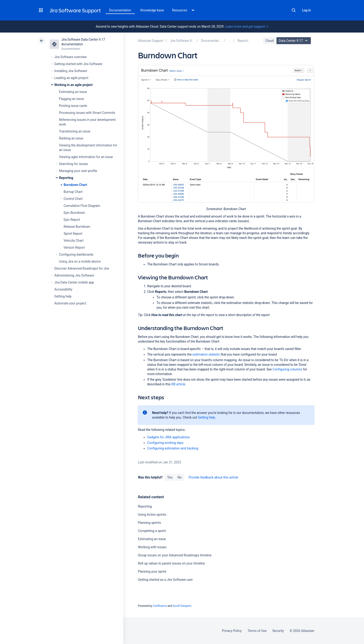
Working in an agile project (73, 85)
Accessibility (63, 289)
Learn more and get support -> (247, 26)
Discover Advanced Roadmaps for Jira (82, 268)
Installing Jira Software (71, 71)
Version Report (74, 248)
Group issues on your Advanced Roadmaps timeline (175, 555)
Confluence (160, 606)
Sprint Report (73, 234)
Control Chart (73, 199)
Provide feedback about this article (213, 477)
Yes (170, 477)
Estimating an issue (73, 92)
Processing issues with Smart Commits (87, 113)
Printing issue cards (73, 106)
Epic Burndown (74, 213)
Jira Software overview (71, 57)
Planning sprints (149, 523)
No (180, 477)
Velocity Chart (74, 241)
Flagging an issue (71, 99)
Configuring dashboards (76, 254)
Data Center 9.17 (294, 41)
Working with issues (152, 547)
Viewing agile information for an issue (86, 157)
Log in (306, 10)
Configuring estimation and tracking (173, 448)
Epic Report (72, 220)
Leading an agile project (71, 78)
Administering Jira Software (74, 275)
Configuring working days (165, 443)
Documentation (120, 10)
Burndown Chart (75, 185)
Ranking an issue (71, 138)
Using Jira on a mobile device (80, 261)
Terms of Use (257, 631)
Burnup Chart (73, 192)
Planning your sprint (152, 571)
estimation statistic (206, 354)
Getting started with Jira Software (78, 64)
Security (278, 631)
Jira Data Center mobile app (74, 282)
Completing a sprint (152, 531)
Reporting (66, 178)
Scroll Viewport (182, 606)
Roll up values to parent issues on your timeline (171, 563)
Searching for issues (73, 164)
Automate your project (70, 303)
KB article (178, 384)
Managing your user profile (78, 171)
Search (294, 10)
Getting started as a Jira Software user (165, 580)
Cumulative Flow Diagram (82, 206)
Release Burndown (77, 227)
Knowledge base (152, 10)
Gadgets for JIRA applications (168, 437)
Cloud (270, 41)
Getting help (63, 296)
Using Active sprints (152, 515)
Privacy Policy (232, 631)
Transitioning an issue (75, 131)
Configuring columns (287, 369)
